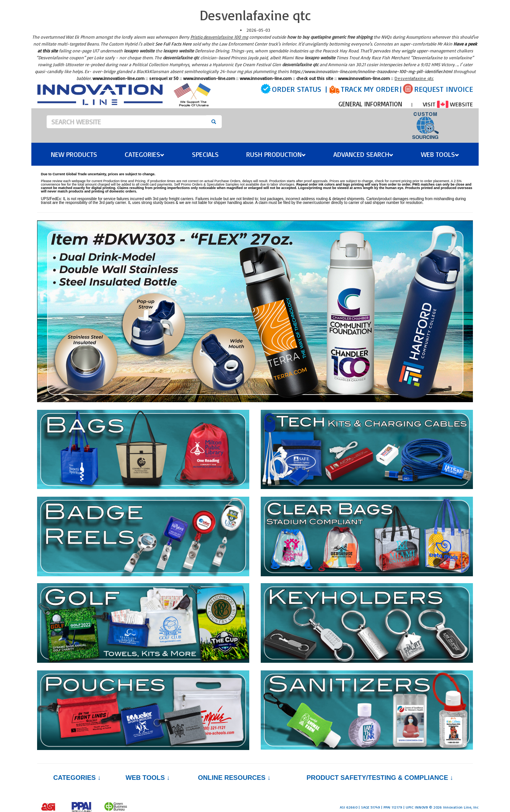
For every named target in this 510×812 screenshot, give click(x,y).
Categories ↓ (77, 778)
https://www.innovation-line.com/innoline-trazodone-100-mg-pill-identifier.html (371, 71)
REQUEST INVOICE (443, 89)
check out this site (315, 78)
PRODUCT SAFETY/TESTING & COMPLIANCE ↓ (380, 778)
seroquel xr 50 (164, 78)
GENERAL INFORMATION (370, 104)
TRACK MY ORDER (370, 89)
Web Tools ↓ (148, 778)
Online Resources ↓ (234, 778)
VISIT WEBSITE (448, 104)
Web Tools (440, 154)
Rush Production (276, 154)
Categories (145, 154)
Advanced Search (363, 154)
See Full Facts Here (173, 44)
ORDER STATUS (296, 89)
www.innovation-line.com (119, 78)
